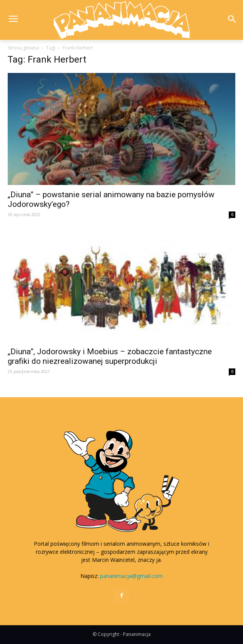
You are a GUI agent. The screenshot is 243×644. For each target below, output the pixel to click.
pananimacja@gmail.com (131, 576)
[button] (232, 20)
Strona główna (23, 48)
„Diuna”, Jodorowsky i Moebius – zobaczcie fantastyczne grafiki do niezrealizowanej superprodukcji (110, 356)
